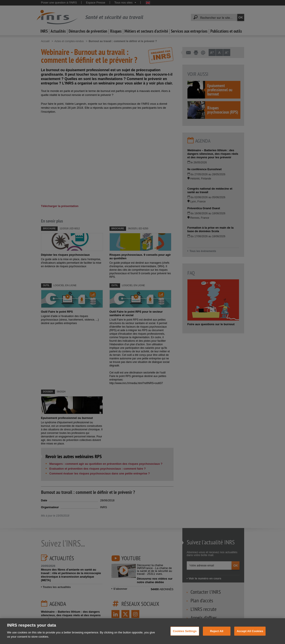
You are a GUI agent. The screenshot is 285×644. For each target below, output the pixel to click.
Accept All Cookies (250, 631)
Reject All (217, 631)
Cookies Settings (185, 631)
